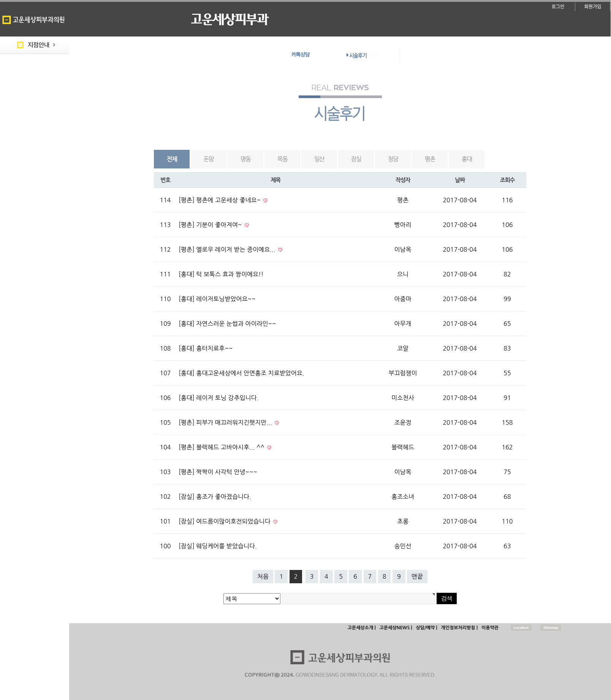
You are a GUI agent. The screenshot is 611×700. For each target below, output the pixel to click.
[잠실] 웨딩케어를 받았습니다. (218, 546)
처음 (263, 576)
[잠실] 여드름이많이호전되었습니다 (225, 521)
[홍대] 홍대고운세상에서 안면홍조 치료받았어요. (241, 373)
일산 (319, 159)
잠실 (356, 159)
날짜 (460, 180)
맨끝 (417, 576)
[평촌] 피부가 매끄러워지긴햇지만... (226, 422)
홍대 (467, 159)
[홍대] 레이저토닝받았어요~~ (217, 299)
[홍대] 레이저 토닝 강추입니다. (218, 398)
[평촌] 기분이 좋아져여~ (211, 225)
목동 (283, 159)
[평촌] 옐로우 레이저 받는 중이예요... (228, 249)
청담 (393, 159)
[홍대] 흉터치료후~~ (206, 348)
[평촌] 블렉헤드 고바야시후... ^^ (222, 447)
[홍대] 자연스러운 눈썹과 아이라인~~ (227, 324)
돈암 (209, 159)
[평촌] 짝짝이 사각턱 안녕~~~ (218, 472)
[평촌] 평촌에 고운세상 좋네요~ (220, 200)
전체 (172, 159)
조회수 (507, 180)
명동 (246, 159)
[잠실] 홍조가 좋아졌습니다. (215, 497)
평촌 (430, 159)
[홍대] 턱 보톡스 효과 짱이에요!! (221, 274)
